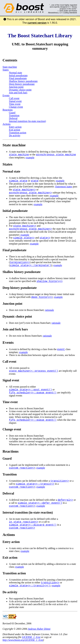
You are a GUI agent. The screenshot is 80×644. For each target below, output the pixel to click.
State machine (10, 67)
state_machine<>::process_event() (33, 371)
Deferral (13, 118)
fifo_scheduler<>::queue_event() (33, 393)
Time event (15, 104)
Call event (14, 98)
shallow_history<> (50, 281)
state (35, 181)
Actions (7, 124)
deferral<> (65, 500)
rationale (50, 310)
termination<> (20, 262)
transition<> (60, 481)
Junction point (16, 87)
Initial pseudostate (18, 75)
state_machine (19, 155)
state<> (45, 238)
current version (37, 23)
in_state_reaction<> (23, 522)
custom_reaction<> (22, 468)
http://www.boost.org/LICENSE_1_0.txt (23, 640)
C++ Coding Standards (68, 13)
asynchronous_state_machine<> (30, 193)
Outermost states (64, 187)
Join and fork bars (18, 93)
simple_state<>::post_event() (30, 390)
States (6, 70)
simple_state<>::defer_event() (40, 503)
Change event (16, 107)
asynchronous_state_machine (56, 155)
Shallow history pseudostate (23, 81)
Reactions (8, 110)
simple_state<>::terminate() (30, 266)
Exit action (15, 130)
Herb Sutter (64, 11)
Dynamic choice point (20, 90)
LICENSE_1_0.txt (31, 637)
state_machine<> (24, 190)
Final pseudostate (18, 78)
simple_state (18, 181)
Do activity (15, 135)
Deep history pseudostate (22, 84)
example (30, 158)
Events (6, 95)
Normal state (15, 73)
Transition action (18, 133)
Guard (12, 113)
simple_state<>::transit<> (35, 484)
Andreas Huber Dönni (39, 629)
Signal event (15, 101)
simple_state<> (24, 238)
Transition (14, 115)
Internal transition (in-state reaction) (27, 121)
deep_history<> (42, 297)
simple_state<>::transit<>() (30, 586)
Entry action (15, 127)
